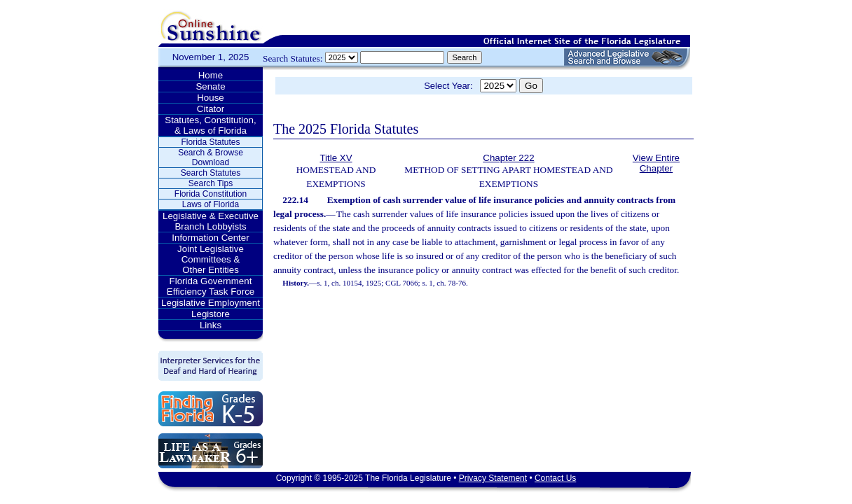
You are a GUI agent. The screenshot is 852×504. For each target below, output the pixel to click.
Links (211, 325)
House (211, 98)
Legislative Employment (211, 303)
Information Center (210, 238)
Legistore (211, 314)
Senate (210, 86)
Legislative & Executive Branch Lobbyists (211, 221)
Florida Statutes (210, 142)
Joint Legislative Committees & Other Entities (211, 259)
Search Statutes (211, 173)
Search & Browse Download (211, 157)
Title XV (336, 158)
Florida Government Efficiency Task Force (211, 286)
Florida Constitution (211, 194)
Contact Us (555, 478)
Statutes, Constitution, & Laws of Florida (210, 125)
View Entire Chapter (656, 163)
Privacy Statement (493, 478)
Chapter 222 (508, 158)
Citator (211, 109)
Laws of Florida (211, 204)
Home (211, 75)
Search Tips (211, 183)
